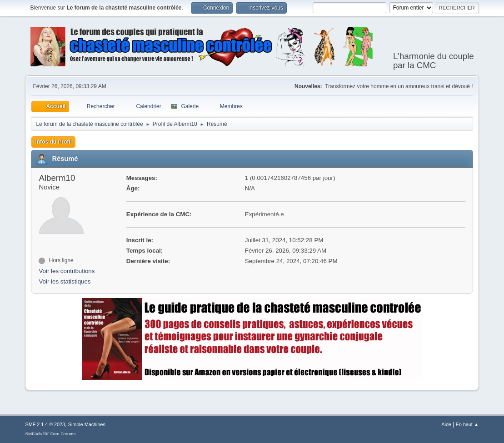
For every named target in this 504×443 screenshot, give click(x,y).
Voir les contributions (67, 271)
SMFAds (33, 434)
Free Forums (63, 434)
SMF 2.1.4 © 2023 (45, 424)
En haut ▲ (467, 424)
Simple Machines (87, 424)
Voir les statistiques (65, 281)
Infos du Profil (53, 142)
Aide (446, 424)
